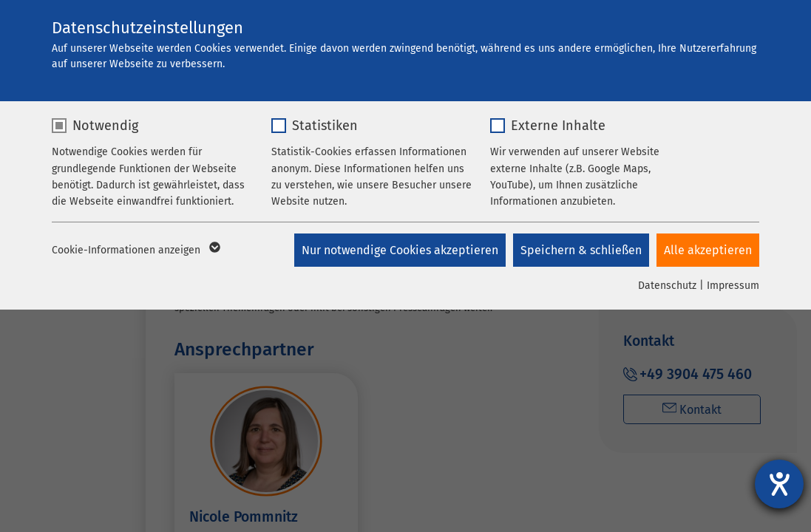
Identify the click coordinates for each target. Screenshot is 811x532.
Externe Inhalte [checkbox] (558, 126)
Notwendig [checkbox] (105, 126)
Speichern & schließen (581, 250)
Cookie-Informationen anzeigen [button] (135, 250)
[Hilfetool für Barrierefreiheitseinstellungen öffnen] (779, 484)
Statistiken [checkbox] (325, 126)
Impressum (733, 286)
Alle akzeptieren (708, 250)
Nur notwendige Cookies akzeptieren (400, 250)
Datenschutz (667, 286)
